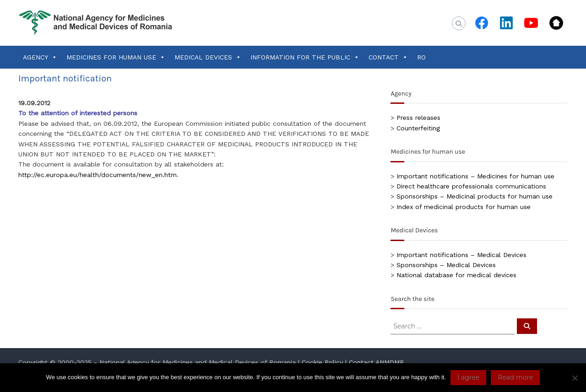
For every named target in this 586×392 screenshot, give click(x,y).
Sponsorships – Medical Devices (446, 265)
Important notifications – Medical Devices (461, 255)
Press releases (418, 118)
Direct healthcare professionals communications (471, 186)
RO (421, 57)
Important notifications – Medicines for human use (475, 176)
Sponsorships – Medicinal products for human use (475, 196)
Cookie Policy (322, 362)
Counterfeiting (418, 128)
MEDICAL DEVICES (208, 57)
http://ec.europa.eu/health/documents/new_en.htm (98, 175)
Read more (515, 377)
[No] (575, 378)
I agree (468, 377)
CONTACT (388, 57)
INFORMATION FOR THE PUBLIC (305, 57)
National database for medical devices (456, 275)
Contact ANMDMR (376, 362)
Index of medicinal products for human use (464, 207)
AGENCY (40, 57)
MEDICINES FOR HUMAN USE (116, 57)
